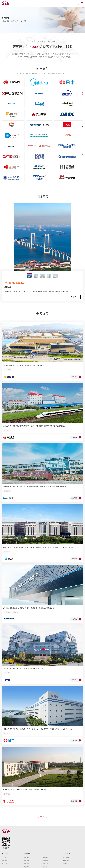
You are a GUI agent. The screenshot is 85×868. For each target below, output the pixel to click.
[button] (37, 187)
